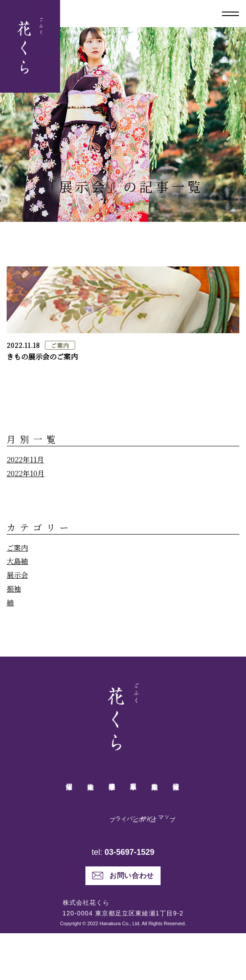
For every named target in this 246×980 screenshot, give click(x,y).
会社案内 (91, 789)
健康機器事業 (112, 789)
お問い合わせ (123, 923)
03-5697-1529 (129, 899)
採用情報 (69, 789)
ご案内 (60, 345)
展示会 (17, 575)
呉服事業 (133, 789)
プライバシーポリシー (115, 838)
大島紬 (17, 561)
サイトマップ (131, 832)
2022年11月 (25, 459)
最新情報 (176, 789)
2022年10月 (26, 473)
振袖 (14, 589)
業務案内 (155, 789)
